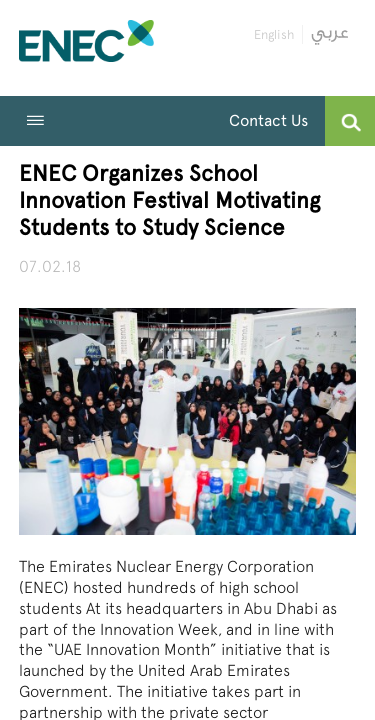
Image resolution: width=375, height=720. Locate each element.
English (274, 34)
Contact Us (268, 120)
